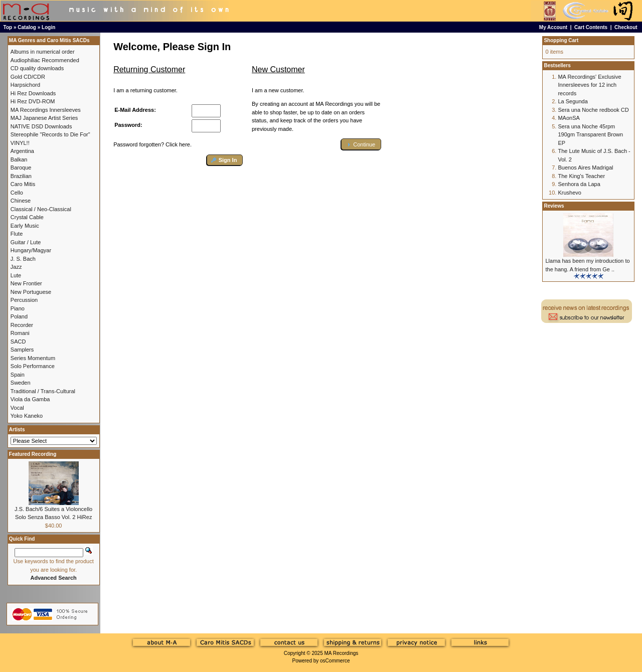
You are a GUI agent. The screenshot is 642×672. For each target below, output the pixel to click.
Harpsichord (25, 85)
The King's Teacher (581, 176)
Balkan (19, 159)
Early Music (25, 226)
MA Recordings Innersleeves (46, 110)
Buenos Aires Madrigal (585, 167)
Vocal (17, 408)
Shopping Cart (561, 40)
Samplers (22, 350)
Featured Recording (33, 454)
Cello (17, 193)
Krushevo (569, 193)
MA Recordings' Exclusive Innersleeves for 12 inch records (589, 85)
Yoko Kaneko (27, 416)
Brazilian (21, 176)
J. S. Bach (23, 259)
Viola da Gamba (30, 399)
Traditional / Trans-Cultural (43, 391)
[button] (225, 160)
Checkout (626, 27)
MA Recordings (341, 653)
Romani (20, 333)
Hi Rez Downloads (33, 93)
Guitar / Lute (26, 242)
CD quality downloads (37, 68)
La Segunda (573, 101)
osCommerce (335, 661)
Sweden (21, 383)
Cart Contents (591, 27)
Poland (19, 316)
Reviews (554, 206)
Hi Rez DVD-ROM (33, 101)
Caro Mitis (23, 184)
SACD (18, 342)
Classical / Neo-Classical (41, 209)
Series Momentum (33, 358)
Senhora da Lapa (579, 184)
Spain (18, 375)
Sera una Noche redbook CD (593, 110)
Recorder (22, 325)
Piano (18, 308)
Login (48, 27)
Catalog (27, 27)
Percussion (24, 300)
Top (8, 27)
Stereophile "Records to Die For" (50, 134)
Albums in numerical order (43, 52)
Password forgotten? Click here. (152, 144)
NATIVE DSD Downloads (41, 126)
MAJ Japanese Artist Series (44, 118)
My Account (553, 27)
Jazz (16, 267)
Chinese (21, 201)
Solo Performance (33, 366)
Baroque (21, 167)
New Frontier (26, 283)
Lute (16, 275)
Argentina (22, 151)
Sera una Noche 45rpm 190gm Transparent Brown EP (590, 135)
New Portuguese (31, 292)
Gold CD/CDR (28, 77)
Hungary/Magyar (31, 250)
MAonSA (569, 118)
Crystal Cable (27, 217)
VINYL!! (20, 143)
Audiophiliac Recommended (45, 60)
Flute (17, 234)
